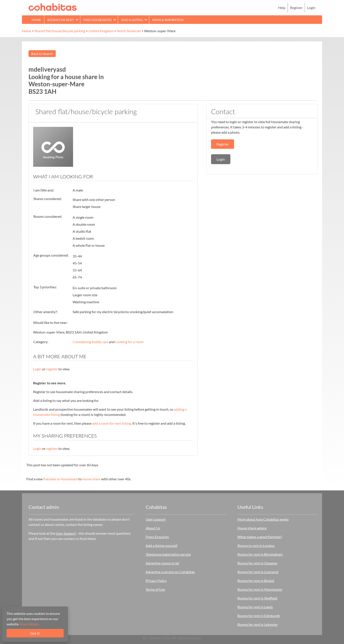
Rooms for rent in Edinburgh (259, 616)
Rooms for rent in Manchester (260, 589)
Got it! (35, 633)
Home (36, 20)
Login (311, 8)
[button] (77, 20)
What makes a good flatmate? (260, 537)
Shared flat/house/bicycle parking (60, 31)
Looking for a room (129, 342)
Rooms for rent (61, 20)
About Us (153, 528)
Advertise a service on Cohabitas (170, 572)
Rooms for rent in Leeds (255, 607)
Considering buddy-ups (90, 342)
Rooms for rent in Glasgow (257, 563)
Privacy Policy (156, 581)
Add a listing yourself (161, 546)
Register (296, 8)
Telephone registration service (168, 554)
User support (156, 519)
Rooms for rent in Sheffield (257, 598)
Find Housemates (98, 20)
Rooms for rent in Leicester (258, 624)
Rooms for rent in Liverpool (258, 572)
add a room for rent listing (112, 423)
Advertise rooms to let (162, 563)
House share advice (252, 528)
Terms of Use (155, 589)
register (52, 369)
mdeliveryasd (47, 69)
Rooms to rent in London (256, 546)
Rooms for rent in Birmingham (260, 554)
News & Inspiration (168, 20)
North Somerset (129, 31)
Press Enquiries (157, 537)
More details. (30, 624)
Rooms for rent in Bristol (256, 581)
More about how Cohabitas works (263, 519)
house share (91, 479)
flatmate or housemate (60, 479)
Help (282, 8)
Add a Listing (132, 20)
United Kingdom (101, 31)
